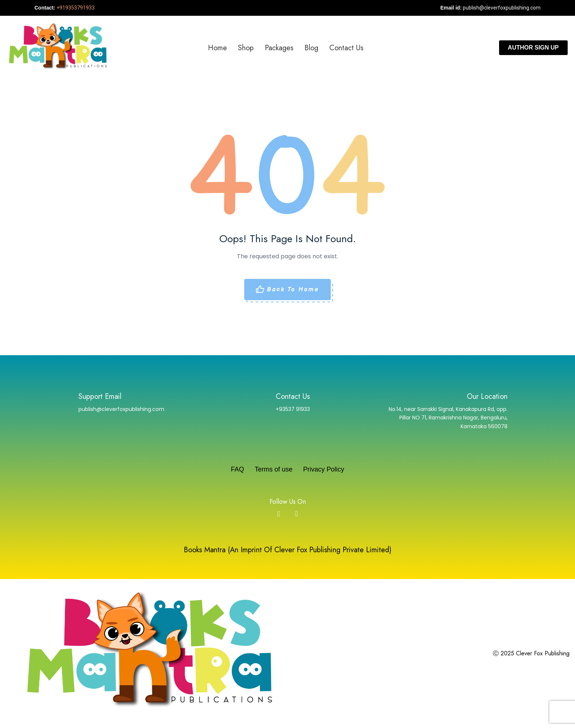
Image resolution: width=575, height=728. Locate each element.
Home (217, 48)
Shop (246, 48)
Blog (311, 48)
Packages (279, 48)
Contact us (346, 48)
